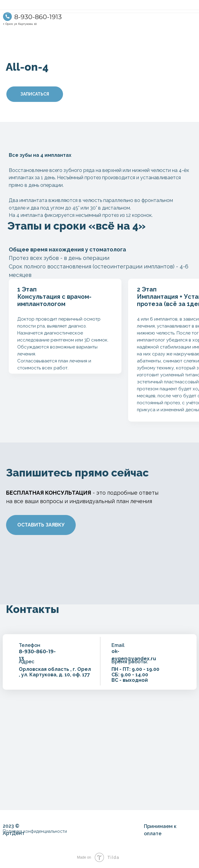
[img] (7, 17)
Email (118, 645)
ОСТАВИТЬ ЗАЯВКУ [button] (41, 525)
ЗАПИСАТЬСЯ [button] (35, 94)
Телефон (30, 645)
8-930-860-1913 (38, 17)
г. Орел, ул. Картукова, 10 (20, 24)
